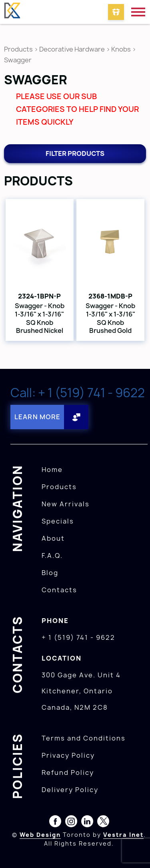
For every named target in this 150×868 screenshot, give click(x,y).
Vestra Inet (123, 835)
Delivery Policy (70, 790)
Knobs (121, 49)
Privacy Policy (68, 755)
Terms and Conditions (84, 738)
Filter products (75, 153)
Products (18, 49)
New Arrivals (66, 504)
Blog (50, 573)
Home (52, 470)
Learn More (37, 417)
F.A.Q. (52, 555)
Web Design (40, 835)
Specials (58, 521)
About (53, 538)
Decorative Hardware (72, 49)
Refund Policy (68, 772)
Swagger (18, 60)
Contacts (59, 590)
